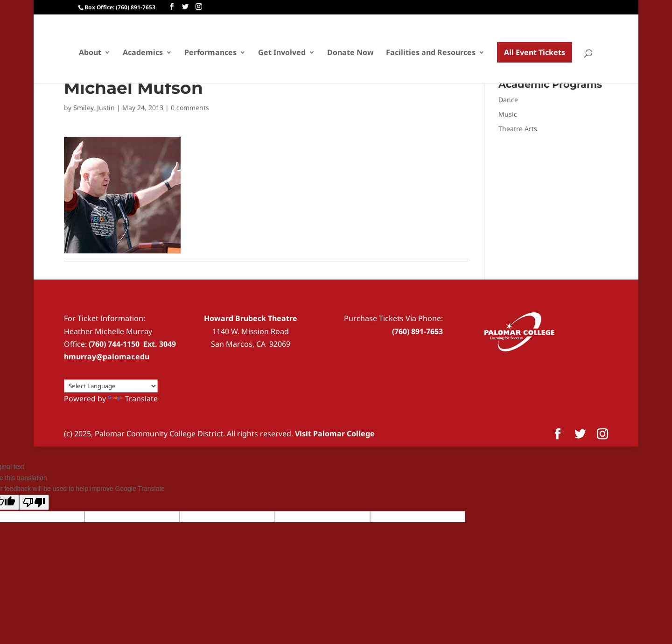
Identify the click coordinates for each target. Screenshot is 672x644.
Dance (508, 100)
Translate (133, 399)
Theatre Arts (518, 129)
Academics (143, 53)
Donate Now (350, 53)
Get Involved (282, 53)
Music (508, 114)
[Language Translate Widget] (111, 386)
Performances (210, 53)
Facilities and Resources (431, 53)
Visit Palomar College (335, 434)
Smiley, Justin (94, 108)
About (90, 53)
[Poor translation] (34, 502)
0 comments (190, 108)
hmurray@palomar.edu (107, 357)
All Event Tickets (535, 52)
